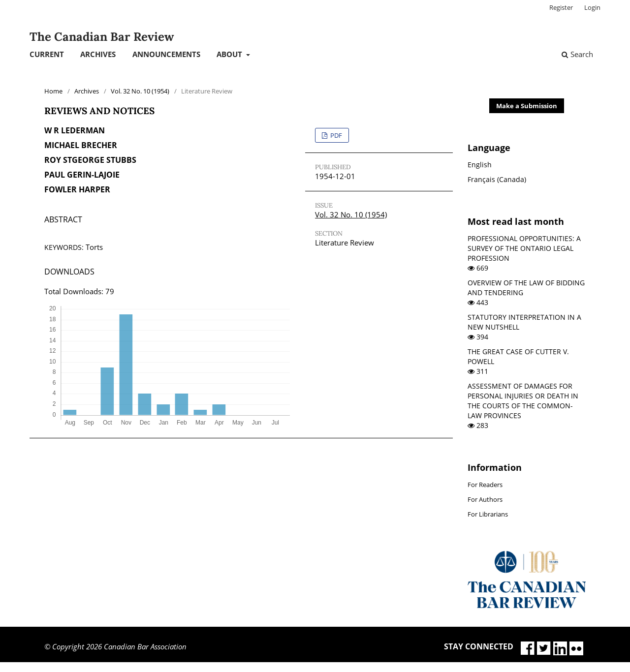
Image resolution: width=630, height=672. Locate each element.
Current (47, 54)
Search (577, 54)
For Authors (485, 499)
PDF (335, 135)
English (480, 165)
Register (561, 7)
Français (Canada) (497, 179)
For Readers (485, 485)
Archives (98, 54)
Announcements (166, 54)
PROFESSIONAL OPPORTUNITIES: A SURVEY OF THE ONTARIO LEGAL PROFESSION (524, 248)
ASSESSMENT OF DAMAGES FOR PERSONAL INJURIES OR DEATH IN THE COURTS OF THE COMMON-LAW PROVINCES (523, 401)
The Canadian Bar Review (102, 37)
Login (592, 7)
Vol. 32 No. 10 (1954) (140, 91)
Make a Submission (527, 106)
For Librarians (488, 514)
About (230, 54)
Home (53, 91)
